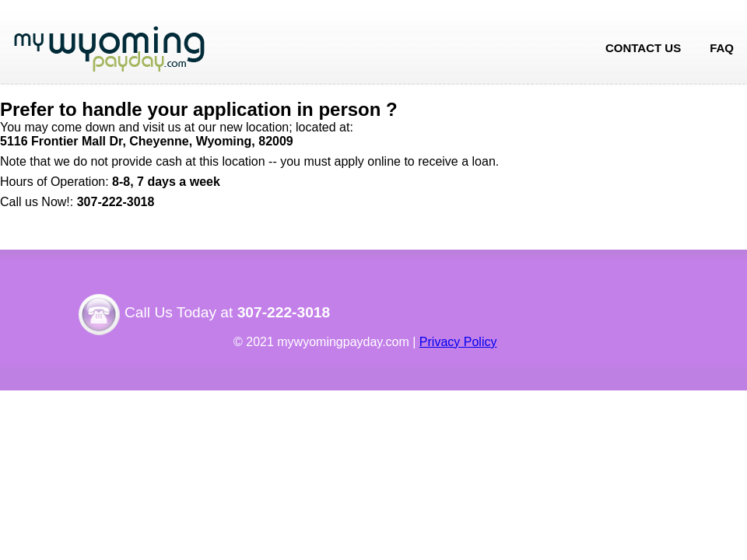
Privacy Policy (458, 342)
